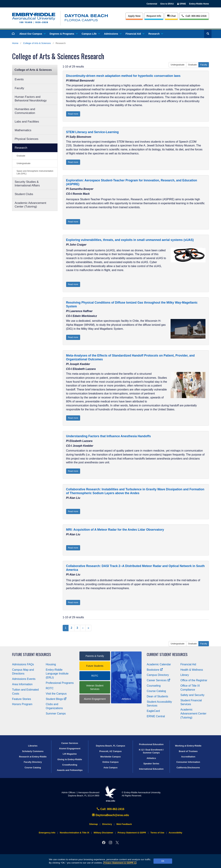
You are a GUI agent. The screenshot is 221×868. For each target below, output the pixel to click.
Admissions (113, 34)
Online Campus (110, 762)
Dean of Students (157, 696)
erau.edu (110, 794)
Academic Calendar (159, 664)
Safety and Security (192, 695)
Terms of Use (157, 833)
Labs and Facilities (27, 122)
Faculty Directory (33, 762)
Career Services (158, 680)
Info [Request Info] (154, 16)
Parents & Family (95, 656)
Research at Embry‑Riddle (33, 757)
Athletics (151, 758)
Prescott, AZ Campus (111, 751)
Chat (171, 16)
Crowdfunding (70, 765)
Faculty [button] (204, 65)
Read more (73, 114)
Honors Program (22, 704)
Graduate (21, 156)
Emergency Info (47, 833)
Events (19, 79)
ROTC (50, 688)
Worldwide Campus (111, 757)
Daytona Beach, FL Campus (110, 746)
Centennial (152, 4)
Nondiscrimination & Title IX (74, 833)
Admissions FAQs (23, 664)
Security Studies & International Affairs (27, 184)
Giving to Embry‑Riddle (70, 759)
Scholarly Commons (33, 751)
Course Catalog (156, 691)
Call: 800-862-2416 (110, 809)
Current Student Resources (167, 655)
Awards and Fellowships (70, 770)
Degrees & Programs (63, 34)
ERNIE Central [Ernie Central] (156, 716)
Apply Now (134, 16)
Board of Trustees (188, 751)
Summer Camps (56, 714)
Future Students (95, 666)
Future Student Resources (32, 655)
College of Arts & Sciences (37, 43)
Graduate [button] (192, 65)
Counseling (154, 686)
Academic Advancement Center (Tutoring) (30, 205)
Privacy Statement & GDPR (120, 863)
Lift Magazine (70, 754)
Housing (51, 664)
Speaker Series (151, 764)
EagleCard (153, 711)
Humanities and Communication (25, 111)
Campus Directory (158, 675)
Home (15, 43)
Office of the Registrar (194, 680)
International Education (151, 769)
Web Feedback (124, 824)
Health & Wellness (192, 670)
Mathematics (23, 130)
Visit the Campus (56, 694)
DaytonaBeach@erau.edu (110, 815)
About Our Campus (32, 34)
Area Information (22, 684)
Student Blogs (56, 699)
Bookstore (155, 670)
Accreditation (188, 757)
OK (163, 861)
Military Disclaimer (103, 833)
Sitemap (94, 824)
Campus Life (91, 34)
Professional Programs (60, 683)
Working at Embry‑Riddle (188, 746)
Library (185, 675)
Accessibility (175, 833)
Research (155, 34)
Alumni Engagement (95, 699)
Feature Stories (21, 699)
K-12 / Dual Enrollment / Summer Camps (151, 751)
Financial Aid (135, 34)
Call (194, 16)
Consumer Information (188, 762)
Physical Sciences (27, 139)
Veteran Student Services (95, 687)
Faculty (19, 88)
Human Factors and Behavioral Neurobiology (31, 99)
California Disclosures (188, 768)
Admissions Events (24, 679)
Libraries (33, 746)
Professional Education (151, 744)
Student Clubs (24, 194)
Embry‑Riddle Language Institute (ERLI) (57, 674)
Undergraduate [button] (177, 65)
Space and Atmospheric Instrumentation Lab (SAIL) (35, 172)
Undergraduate (23, 163)
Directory (107, 824)
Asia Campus (110, 768)
